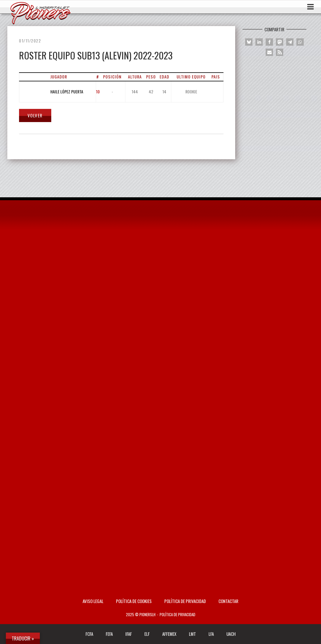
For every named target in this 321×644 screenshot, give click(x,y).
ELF (147, 634)
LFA (211, 634)
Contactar (228, 601)
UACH (231, 634)
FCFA (89, 634)
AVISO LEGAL (93, 601)
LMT (192, 634)
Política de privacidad (185, 601)
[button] (249, 42)
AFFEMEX (169, 634)
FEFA (109, 634)
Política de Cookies (134, 601)
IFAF (129, 634)
